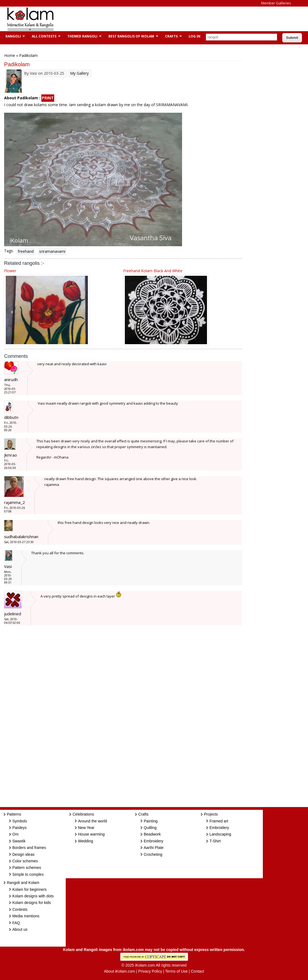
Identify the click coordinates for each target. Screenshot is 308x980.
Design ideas (23, 854)
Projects (211, 814)
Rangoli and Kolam (23, 883)
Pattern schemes (27, 868)
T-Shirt (215, 841)
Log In (195, 36)
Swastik (19, 841)
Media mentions (26, 916)
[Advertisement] (160, 19)
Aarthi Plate (154, 848)
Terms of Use (176, 971)
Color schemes (25, 861)
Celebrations (83, 814)
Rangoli (12, 36)
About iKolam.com (120, 971)
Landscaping (220, 834)
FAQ (16, 923)
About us (20, 929)
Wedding (86, 841)
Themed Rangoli (82, 36)
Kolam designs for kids (32, 903)
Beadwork (152, 834)
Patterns (14, 814)
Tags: (9, 251)
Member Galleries (276, 3)
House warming (91, 834)
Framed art (219, 821)
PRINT (48, 98)
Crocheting (153, 854)
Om (15, 834)
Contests (20, 909)
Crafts (171, 36)
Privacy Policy (150, 971)
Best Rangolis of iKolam (131, 36)
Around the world (93, 821)
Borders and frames (29, 848)
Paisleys (19, 828)
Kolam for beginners (29, 889)
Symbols (20, 821)
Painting (151, 821)
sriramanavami (52, 251)
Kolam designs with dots (33, 896)
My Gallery (79, 73)
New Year (86, 828)
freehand (26, 251)
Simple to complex (28, 874)
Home (10, 55)
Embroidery (154, 841)
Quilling (150, 828)
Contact (197, 971)
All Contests (43, 36)
